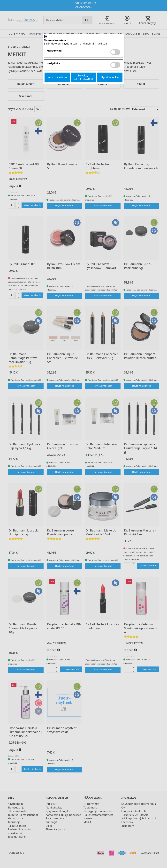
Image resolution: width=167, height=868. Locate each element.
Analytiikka (53, 64)
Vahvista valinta (57, 77)
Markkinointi (54, 51)
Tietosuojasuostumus (56, 40)
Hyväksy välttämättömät (84, 77)
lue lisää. (102, 44)
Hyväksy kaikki (110, 77)
